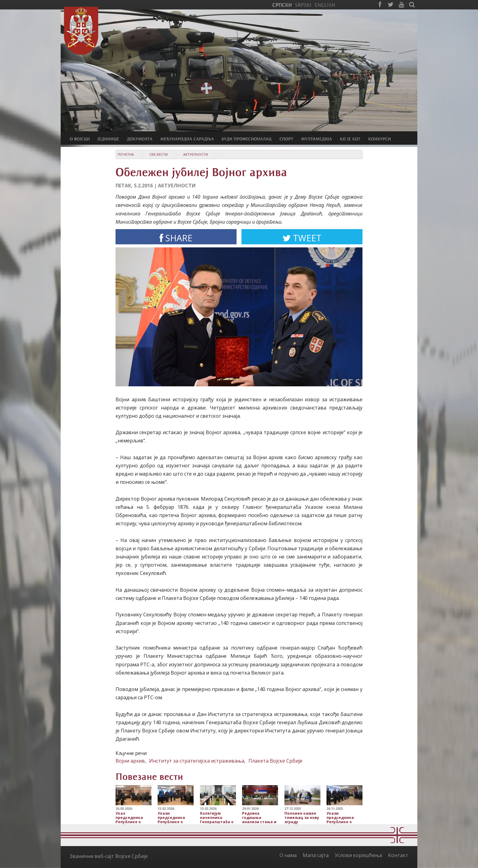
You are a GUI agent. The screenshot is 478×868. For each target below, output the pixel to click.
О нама (288, 855)
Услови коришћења (358, 855)
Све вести (159, 154)
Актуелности (196, 154)
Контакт (398, 855)
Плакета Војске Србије (275, 761)
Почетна (126, 154)
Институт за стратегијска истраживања (197, 761)
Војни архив (130, 761)
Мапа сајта (316, 855)
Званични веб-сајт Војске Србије (109, 856)
